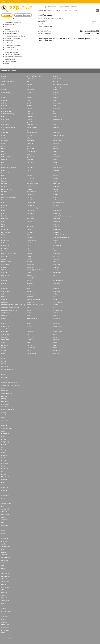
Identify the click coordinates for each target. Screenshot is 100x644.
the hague (5, 469)
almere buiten (6, 111)
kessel (29, 289)
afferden (4, 90)
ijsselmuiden (31, 240)
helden (29, 189)
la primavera (31, 329)
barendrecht (5, 173)
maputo (55, 138)
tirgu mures (5, 477)
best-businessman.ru (9, 197)
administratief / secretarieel (13, 22)
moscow (56, 176)
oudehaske (57, 283)
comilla (4, 278)
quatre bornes (58, 332)
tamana (4, 453)
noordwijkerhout (58, 235)
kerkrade (30, 286)
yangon (4, 595)
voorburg (4, 544)
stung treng (5, 442)
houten (29, 232)
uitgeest (4, 490)
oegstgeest (57, 254)
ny (54, 248)
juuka (29, 256)
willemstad (5, 579)
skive (3, 418)
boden (3, 221)
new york (56, 205)
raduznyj (56, 340)
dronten (4, 350)
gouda (29, 146)
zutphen (4, 622)
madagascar (57, 133)
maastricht (56, 130)
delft (3, 294)
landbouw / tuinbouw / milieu (13, 38)
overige (7, 64)
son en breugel (6, 428)
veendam (4, 512)
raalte (55, 334)
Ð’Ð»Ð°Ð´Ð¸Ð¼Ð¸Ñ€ (34, 76)
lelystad (56, 76)
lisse (54, 106)
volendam (5, 541)
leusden (56, 82)
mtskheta (56, 186)
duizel (3, 353)
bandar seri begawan (9, 168)
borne (3, 227)
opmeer (55, 270)
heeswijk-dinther (33, 184)
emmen (30, 98)
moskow (56, 178)
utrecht (4, 79)
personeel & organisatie (12, 50)
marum (55, 146)
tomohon (4, 479)
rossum (4, 375)
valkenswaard (6, 504)
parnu (55, 299)
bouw (7, 27)
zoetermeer (5, 614)
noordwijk (56, 232)
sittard (3, 415)
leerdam (30, 345)
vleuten (4, 536)
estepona (30, 106)
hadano (30, 165)
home (3, 1)
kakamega (31, 264)
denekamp (5, 316)
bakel (3, 162)
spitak (3, 431)
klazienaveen (32, 294)
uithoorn (4, 493)
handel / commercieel (11, 34)
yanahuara (5, 592)
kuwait (29, 316)
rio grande (5, 364)
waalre (4, 552)
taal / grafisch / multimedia (13, 54)
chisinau (4, 270)
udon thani (5, 488)
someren (4, 426)
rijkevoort (56, 353)
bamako (4, 165)
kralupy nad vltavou (34, 299)
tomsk (3, 482)
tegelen (4, 458)
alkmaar (4, 106)
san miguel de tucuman (9, 383)
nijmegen (56, 224)
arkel (3, 143)
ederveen (30, 84)
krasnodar (30, 302)
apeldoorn (5, 133)
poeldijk (56, 316)
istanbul (30, 243)
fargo (29, 111)
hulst (29, 235)
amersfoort (5, 119)
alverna (4, 116)
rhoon (55, 348)
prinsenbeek (57, 324)
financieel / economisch (12, 31)
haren (29, 173)
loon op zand (57, 119)
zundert (4, 619)
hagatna (30, 168)
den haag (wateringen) (9, 310)
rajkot (55, 342)
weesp (3, 568)
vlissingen (5, 539)
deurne (4, 318)
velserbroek (5, 525)
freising (30, 119)
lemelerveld (57, 79)
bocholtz (4, 216)
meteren (56, 151)
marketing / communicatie (12, 43)
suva (3, 447)
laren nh (30, 337)
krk (28, 307)
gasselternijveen (33, 127)
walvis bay (5, 560)
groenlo (30, 154)
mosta (55, 181)
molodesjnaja (57, 168)
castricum (5, 256)
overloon (56, 289)
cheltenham (5, 264)
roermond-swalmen (8, 369)
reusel (55, 345)
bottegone (5, 229)
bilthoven (4, 208)
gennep (30, 135)
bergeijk (4, 186)
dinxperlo (5, 329)
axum (3, 154)
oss (54, 278)
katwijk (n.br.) (32, 278)
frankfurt (30, 114)
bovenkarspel (6, 232)
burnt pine (5, 248)
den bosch (5, 299)
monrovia (56, 170)
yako (3, 590)
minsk (55, 162)
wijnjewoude (5, 576)
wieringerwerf (6, 574)
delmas (4, 297)
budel (3, 243)
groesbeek (31, 157)
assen (3, 149)
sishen (4, 412)
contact (74, 7)
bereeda (4, 184)
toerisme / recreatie (11, 59)
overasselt (56, 286)
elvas (29, 95)
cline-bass (5, 272)
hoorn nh (30, 227)
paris (55, 297)
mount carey (57, 184)
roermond (5, 367)
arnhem (4, 146)
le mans (30, 340)
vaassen (4, 501)
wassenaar (5, 563)
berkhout (4, 192)
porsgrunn (56, 318)
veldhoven (5, 520)
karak (29, 272)
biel (3, 203)
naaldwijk (56, 192)
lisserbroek (57, 108)
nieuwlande (57, 219)
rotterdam (5, 377)
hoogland (30, 221)
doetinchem (5, 340)
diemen (4, 324)
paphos (55, 294)
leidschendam (32, 353)
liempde (56, 92)
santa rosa (5, 391)
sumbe (4, 445)
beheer (40, 7)
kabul (29, 259)
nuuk (55, 243)
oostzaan (56, 267)
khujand (30, 291)
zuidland (4, 617)
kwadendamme (32, 318)
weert (3, 566)
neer (54, 197)
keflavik (30, 281)
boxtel (3, 235)
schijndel (4, 396)
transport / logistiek (11, 61)
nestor (55, 200)
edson (29, 87)
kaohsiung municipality (35, 270)
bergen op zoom (7, 189)
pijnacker (56, 305)
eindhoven (5, 76)
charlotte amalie (7, 262)
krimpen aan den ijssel (35, 305)
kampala (30, 267)
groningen (30, 160)
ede (28, 82)
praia (55, 321)
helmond (30, 194)
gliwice (29, 138)
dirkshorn (5, 332)
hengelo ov (31, 200)
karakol (30, 275)
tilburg (3, 474)
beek (3, 176)
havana (30, 176)
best (3, 194)
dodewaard (5, 334)
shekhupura (5, 404)
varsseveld (5, 509)
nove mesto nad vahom (61, 238)
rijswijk (4, 361)
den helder (5, 313)
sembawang (5, 401)
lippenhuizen (57, 103)
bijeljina (4, 205)
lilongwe (56, 98)
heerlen (30, 181)
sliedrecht (5, 420)
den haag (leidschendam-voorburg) (13, 305)
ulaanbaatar (5, 496)
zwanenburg (5, 625)
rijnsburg (4, 358)
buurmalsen (5, 251)
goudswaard (31, 149)
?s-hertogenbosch (7, 82)
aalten (3, 84)
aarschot (4, 87)
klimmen (30, 297)
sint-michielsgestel (8, 410)
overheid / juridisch (11, 48)
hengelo (30, 197)
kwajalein (30, 321)
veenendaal (5, 514)
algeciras (4, 100)
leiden (29, 350)
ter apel (4, 461)
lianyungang (57, 87)
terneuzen (5, 463)
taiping (4, 450)
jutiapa (29, 254)
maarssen (56, 127)
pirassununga (57, 310)
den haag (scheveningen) (10, 307)
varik (3, 506)
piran (55, 307)
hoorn (29, 224)
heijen (29, 186)
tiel (2, 471)
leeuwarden (31, 348)
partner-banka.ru (59, 302)
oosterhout (57, 264)
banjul (3, 170)
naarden (56, 194)
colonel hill (5, 275)
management (9, 41)
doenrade (5, 337)
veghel (4, 517)
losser (55, 122)
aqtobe (4, 135)
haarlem (30, 162)
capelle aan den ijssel (9, 254)
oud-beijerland (58, 281)
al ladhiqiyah (6, 92)
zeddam (4, 603)
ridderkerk (56, 350)
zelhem (4, 609)
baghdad (4, 160)
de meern (5, 286)
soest (3, 423)
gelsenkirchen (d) (33, 133)
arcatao (4, 138)
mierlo (55, 160)
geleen (29, 130)
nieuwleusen (57, 221)
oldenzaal (56, 259)
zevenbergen (6, 611)
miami (55, 154)
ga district (31, 122)
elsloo (29, 92)
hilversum (30, 205)
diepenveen (5, 326)
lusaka (55, 125)
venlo (3, 528)
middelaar (56, 157)
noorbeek (56, 227)
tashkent (4, 455)
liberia (55, 90)
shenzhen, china (7, 407)
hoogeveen (31, 216)
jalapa (29, 246)
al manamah (5, 95)
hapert (29, 170)
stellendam (5, 434)
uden (3, 485)
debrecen (5, 289)
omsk (55, 262)
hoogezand (31, 219)
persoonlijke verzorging (12, 52)
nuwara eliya (57, 246)
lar (28, 334)
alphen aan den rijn (8, 114)
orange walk (57, 272)
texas (3, 466)
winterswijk (5, 582)
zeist (3, 606)
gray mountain (32, 151)
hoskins (30, 229)
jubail (29, 251)
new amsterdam (58, 203)
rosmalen (4, 372)
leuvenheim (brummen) (61, 84)
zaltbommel (5, 601)
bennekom (5, 181)
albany (4, 98)
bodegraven (5, 219)
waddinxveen (6, 557)
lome (55, 114)
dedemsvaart (6, 291)
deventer (4, 321)
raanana (56, 337)
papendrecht (57, 291)
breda (3, 238)
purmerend (57, 329)
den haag (5, 302)
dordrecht (5, 345)
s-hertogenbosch (7, 380)
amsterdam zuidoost (8, 127)
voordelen (65, 7)
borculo (4, 224)
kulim (29, 310)
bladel (3, 211)
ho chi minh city (33, 208)
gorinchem (31, 141)
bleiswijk (4, 213)
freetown (30, 116)
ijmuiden (30, 238)
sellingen (4, 399)
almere (4, 108)
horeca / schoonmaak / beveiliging (15, 36)
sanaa (3, 388)
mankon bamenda (59, 135)
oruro (55, 275)
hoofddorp (31, 213)
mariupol (56, 143)
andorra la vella (7, 130)
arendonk (5, 141)
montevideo (57, 173)
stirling (4, 439)
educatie (8, 29)
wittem (4, 584)
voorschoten (5, 547)
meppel (55, 149)
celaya (4, 259)
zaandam (4, 598)
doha (3, 342)
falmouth (30, 108)
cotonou (4, 281)
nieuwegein (57, 213)
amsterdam (5, 125)
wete (3, 571)
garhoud (30, 125)
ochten (55, 251)
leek (28, 342)
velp (3, 523)
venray (4, 531)
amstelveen (5, 122)
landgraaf (30, 332)
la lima (29, 326)
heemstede (31, 178)
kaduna (30, 262)
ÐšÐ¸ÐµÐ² (31, 79)
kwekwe (30, 324)
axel (3, 151)
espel (29, 103)
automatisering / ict (11, 25)
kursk (29, 313)
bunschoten (5, 246)
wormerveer (5, 587)
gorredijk (30, 143)
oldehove (56, 256)
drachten (4, 348)
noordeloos (57, 229)
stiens (3, 436)
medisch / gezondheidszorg (13, 45)
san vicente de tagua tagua (11, 385)
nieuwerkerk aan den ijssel (62, 216)
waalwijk (4, 555)
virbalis (4, 533)
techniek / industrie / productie (14, 57)
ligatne (55, 95)
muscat (55, 189)
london (55, 116)
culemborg (5, 283)
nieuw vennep (58, 208)
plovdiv (55, 313)
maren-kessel (57, 141)
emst (29, 100)
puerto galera (57, 326)
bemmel (4, 178)
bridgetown (5, 240)
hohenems (31, 211)
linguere (56, 100)
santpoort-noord (7, 393)
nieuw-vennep (58, 211)
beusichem (5, 200)
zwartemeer (5, 627)
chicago (4, 267)
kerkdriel (30, 283)
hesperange (31, 203)
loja (54, 111)
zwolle (3, 633)
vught (3, 549)
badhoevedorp (6, 157)
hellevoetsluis (32, 192)
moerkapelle (57, 165)
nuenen (55, 240)
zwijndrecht (5, 630)
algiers (4, 103)
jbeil (29, 248)
